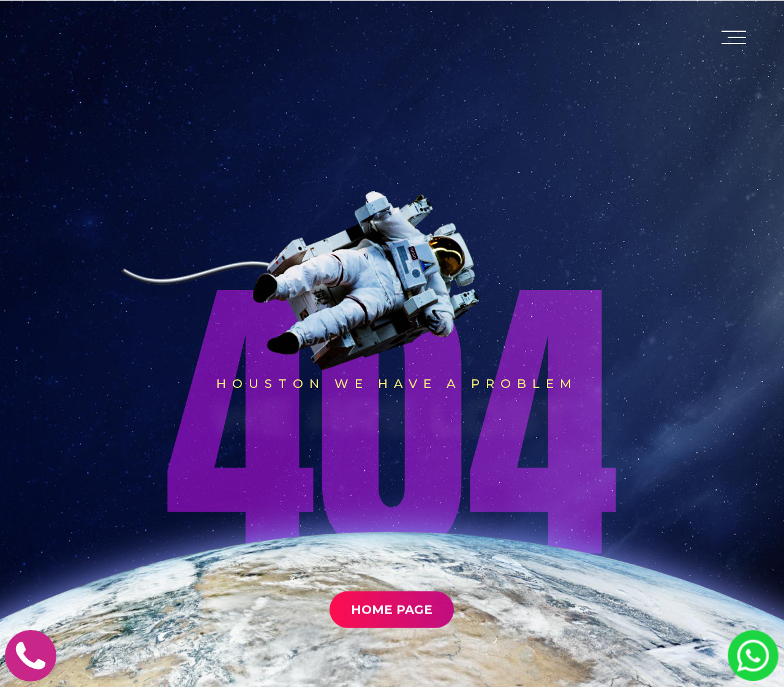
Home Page (392, 637)
